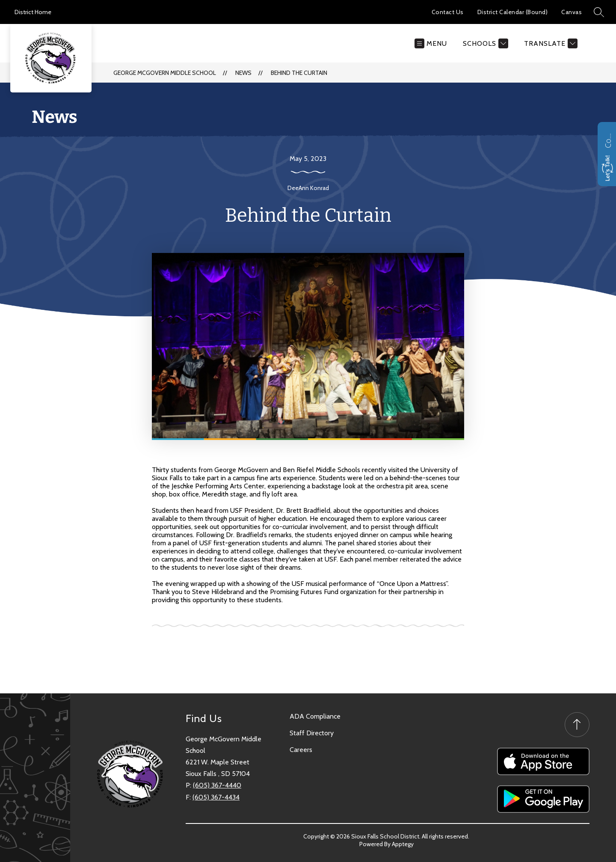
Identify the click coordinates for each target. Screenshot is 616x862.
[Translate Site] (550, 43)
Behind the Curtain (299, 73)
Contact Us (448, 12)
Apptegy (403, 841)
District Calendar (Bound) (513, 12)
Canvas (572, 12)
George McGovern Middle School (165, 73)
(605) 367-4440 (217, 785)
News (243, 73)
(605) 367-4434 (216, 797)
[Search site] (599, 12)
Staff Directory (312, 733)
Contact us (608, 140)
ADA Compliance (315, 716)
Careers (301, 750)
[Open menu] (431, 43)
